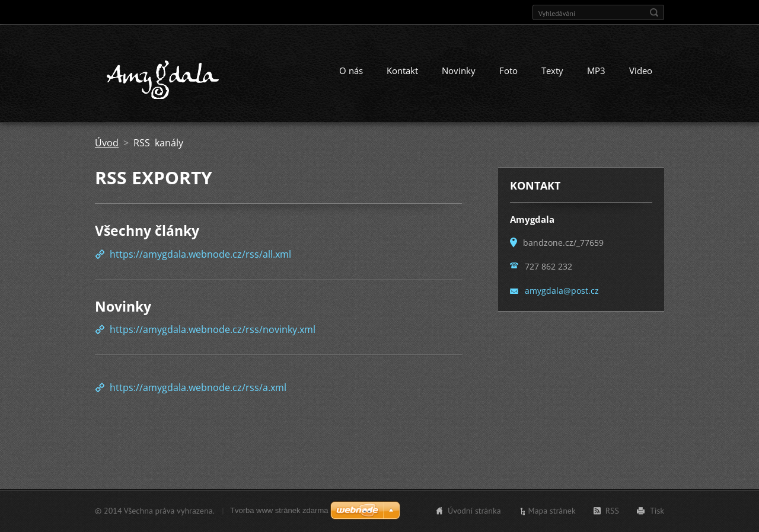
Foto (508, 70)
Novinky (459, 70)
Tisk (657, 511)
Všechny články (147, 230)
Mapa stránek (552, 511)
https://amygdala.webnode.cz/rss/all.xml (200, 254)
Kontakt (402, 70)
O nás (351, 70)
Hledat (654, 12)
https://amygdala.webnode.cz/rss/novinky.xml (213, 329)
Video (641, 70)
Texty (552, 70)
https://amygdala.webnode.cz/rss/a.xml (198, 387)
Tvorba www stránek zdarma (279, 510)
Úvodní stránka (474, 511)
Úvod (107, 143)
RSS (612, 511)
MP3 (596, 70)
